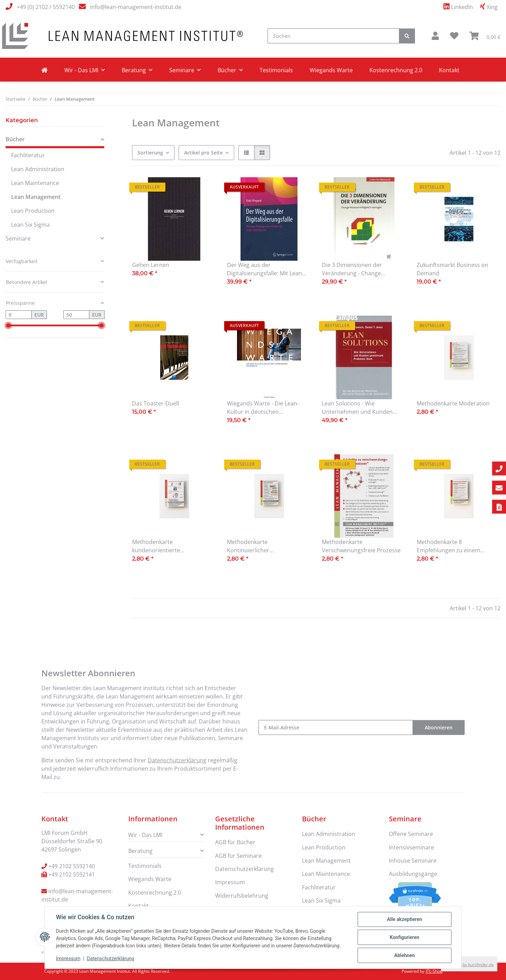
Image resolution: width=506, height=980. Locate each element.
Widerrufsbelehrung (242, 896)
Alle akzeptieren (404, 919)
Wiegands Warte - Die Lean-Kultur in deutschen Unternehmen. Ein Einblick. (263, 408)
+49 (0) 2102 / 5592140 (46, 7)
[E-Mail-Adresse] (336, 727)
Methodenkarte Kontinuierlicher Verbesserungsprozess (257, 546)
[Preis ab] (19, 315)
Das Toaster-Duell (156, 403)
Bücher (15, 139)
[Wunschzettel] (454, 36)
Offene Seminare (411, 834)
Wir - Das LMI (145, 835)
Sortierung (150, 153)
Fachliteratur (28, 155)
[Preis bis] (76, 315)
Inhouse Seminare (413, 861)
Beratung (140, 851)
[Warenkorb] (485, 36)
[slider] (8, 325)
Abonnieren (439, 727)
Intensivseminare (411, 847)
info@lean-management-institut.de (136, 7)
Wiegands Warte (331, 70)
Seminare (18, 238)
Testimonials (276, 70)
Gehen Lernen (151, 265)
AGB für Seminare (238, 856)
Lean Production (33, 211)
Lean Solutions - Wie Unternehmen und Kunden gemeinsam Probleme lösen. (359, 408)
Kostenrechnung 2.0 (396, 70)
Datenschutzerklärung (111, 958)
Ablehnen (404, 955)
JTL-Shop (434, 971)
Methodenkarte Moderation (453, 403)
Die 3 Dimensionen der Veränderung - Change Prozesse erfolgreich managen (362, 269)
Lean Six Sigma (30, 225)
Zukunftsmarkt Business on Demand (452, 269)
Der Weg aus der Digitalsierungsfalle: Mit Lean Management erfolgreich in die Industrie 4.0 (267, 269)
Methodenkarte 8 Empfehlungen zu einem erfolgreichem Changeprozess (456, 546)
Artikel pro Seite (203, 153)
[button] (435, 36)
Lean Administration (38, 169)
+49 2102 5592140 (72, 866)
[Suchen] (333, 36)
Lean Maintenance (35, 183)
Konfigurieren (404, 937)
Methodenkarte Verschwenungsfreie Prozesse (361, 546)
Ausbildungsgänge (413, 874)
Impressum (68, 958)
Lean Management (36, 197)
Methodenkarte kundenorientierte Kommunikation (156, 546)
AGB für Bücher (235, 842)
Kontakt (449, 70)
